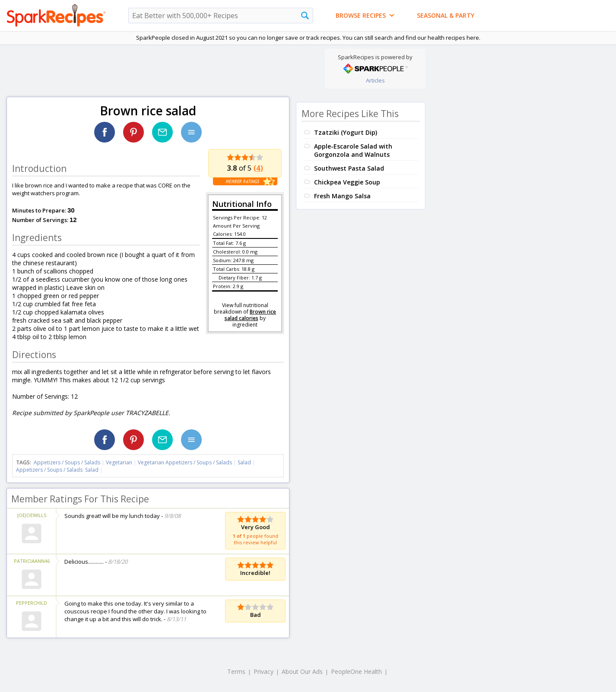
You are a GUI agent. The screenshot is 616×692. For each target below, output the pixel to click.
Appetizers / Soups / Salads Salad (57, 470)
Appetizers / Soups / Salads (68, 462)
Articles (375, 80)
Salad (244, 462)
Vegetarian (119, 462)
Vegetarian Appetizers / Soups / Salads (186, 462)
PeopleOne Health (356, 671)
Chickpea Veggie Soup (347, 182)
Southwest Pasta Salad (349, 168)
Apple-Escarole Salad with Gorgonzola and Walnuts (353, 150)
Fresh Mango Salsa (342, 196)
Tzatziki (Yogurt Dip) (346, 132)
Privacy (264, 671)
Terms (236, 671)
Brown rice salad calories (251, 315)
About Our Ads (302, 671)
